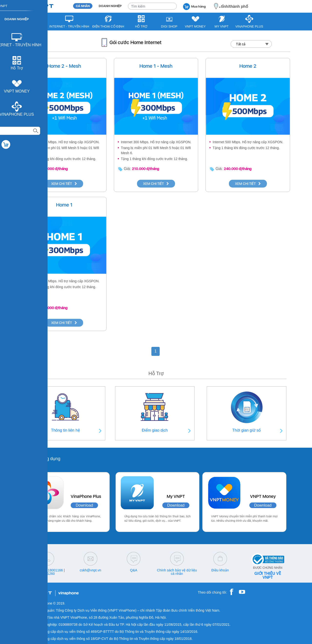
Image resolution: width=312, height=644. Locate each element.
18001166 (55, 570)
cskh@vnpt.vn (90, 570)
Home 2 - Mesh (64, 66)
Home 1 (64, 205)
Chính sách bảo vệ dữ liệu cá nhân (177, 572)
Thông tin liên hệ (65, 430)
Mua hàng (194, 6)
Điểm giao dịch (155, 430)
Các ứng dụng (46, 459)
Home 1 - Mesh (156, 66)
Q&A (134, 570)
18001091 (37, 570)
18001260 (47, 574)
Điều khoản (220, 570)
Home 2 (248, 66)
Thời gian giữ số (247, 430)
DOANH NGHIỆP (110, 6)
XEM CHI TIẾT (64, 184)
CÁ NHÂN (83, 6)
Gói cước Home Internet (136, 42)
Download (84, 505)
